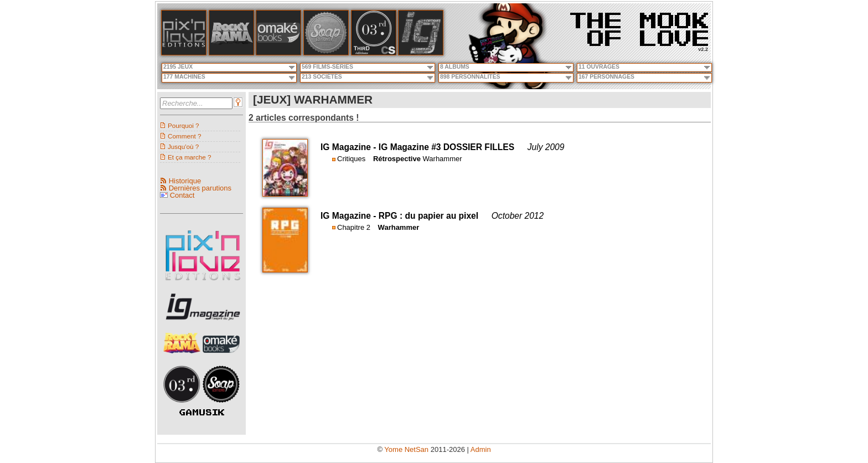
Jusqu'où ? (183, 146)
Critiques (351, 159)
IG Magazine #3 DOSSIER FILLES (446, 147)
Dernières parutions (200, 188)
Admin (481, 449)
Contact (182, 195)
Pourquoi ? (184, 125)
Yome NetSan (406, 449)
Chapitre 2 (354, 227)
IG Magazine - (350, 147)
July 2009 (546, 147)
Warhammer (443, 159)
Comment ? (184, 136)
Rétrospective (397, 159)
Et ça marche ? (190, 157)
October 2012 (518, 216)
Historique (185, 181)
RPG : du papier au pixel (428, 216)
